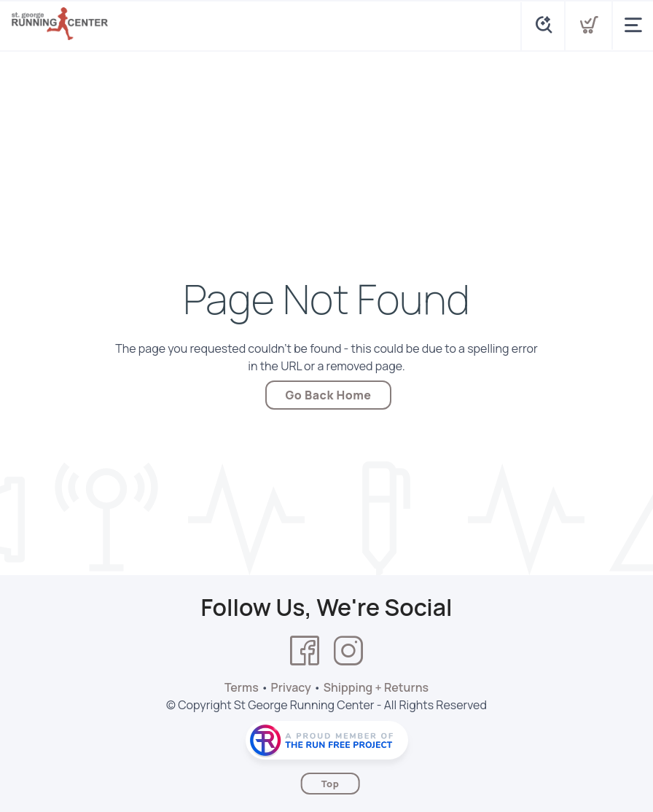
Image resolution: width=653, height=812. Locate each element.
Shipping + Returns (376, 687)
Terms (242, 687)
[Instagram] (348, 651)
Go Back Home (329, 395)
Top (331, 784)
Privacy (291, 687)
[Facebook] (305, 651)
